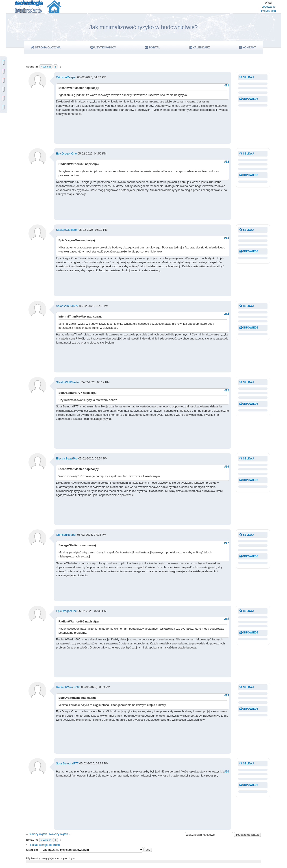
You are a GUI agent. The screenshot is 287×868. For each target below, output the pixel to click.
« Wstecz (46, 67)
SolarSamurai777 (67, 306)
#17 (227, 543)
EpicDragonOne (66, 153)
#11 (227, 85)
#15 (227, 390)
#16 (227, 467)
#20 (227, 771)
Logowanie (269, 7)
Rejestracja (269, 11)
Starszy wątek (38, 834)
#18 (227, 619)
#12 (227, 162)
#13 (227, 238)
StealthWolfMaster (68, 382)
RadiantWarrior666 (68, 687)
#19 (227, 695)
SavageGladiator (67, 230)
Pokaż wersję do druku (45, 845)
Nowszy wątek (58, 834)
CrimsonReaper (66, 77)
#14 (227, 314)
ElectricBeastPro (67, 458)
